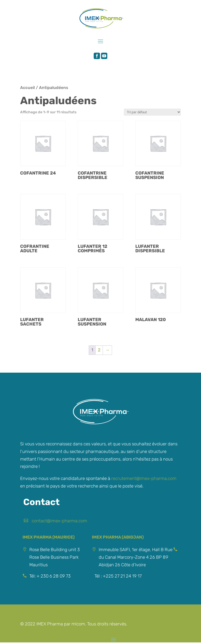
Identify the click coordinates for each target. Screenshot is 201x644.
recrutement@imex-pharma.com (144, 478)
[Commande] (152, 112)
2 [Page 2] (99, 350)
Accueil (27, 88)
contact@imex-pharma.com (59, 521)
